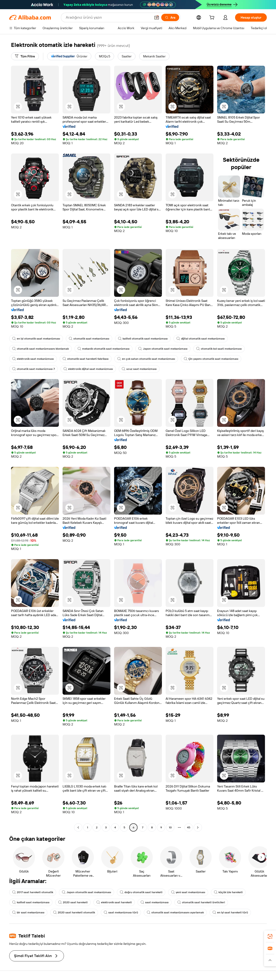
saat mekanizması (155, 902)
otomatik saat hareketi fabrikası (86, 359)
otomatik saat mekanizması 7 (33, 369)
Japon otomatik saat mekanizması (163, 349)
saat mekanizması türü (121, 912)
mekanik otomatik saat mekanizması (103, 349)
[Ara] (170, 17)
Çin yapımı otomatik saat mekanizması (211, 359)
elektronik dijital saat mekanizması (88, 369)
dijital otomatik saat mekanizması (201, 339)
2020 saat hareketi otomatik (74, 912)
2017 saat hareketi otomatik (33, 892)
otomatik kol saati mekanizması (219, 349)
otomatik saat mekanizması (89, 339)
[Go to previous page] (78, 827)
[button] (157, 17)
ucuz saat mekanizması (139, 369)
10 (170, 827)
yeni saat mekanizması (188, 892)
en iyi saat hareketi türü (230, 912)
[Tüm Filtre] (25, 56)
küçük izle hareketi (228, 892)
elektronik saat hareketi (114, 902)
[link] (270, 936)
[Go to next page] (198, 827)
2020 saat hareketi (73, 902)
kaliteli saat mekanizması (31, 902)
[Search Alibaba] (108, 17)
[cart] (213, 18)
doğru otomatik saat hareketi (141, 892)
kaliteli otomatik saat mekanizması (143, 339)
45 (189, 827)
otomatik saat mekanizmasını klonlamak (40, 349)
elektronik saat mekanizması (33, 359)
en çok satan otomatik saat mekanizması (146, 359)
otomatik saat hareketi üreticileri (201, 902)
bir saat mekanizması (28, 912)
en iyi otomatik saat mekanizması (36, 339)
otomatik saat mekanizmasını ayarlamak (175, 912)
